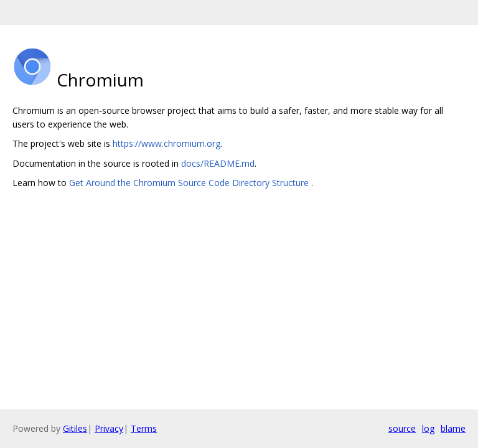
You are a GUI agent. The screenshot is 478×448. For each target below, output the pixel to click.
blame (453, 428)
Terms (144, 428)
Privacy (109, 428)
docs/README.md (218, 163)
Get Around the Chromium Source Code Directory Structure (190, 183)
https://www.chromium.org (166, 143)
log (428, 428)
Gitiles (75, 428)
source (402, 428)
